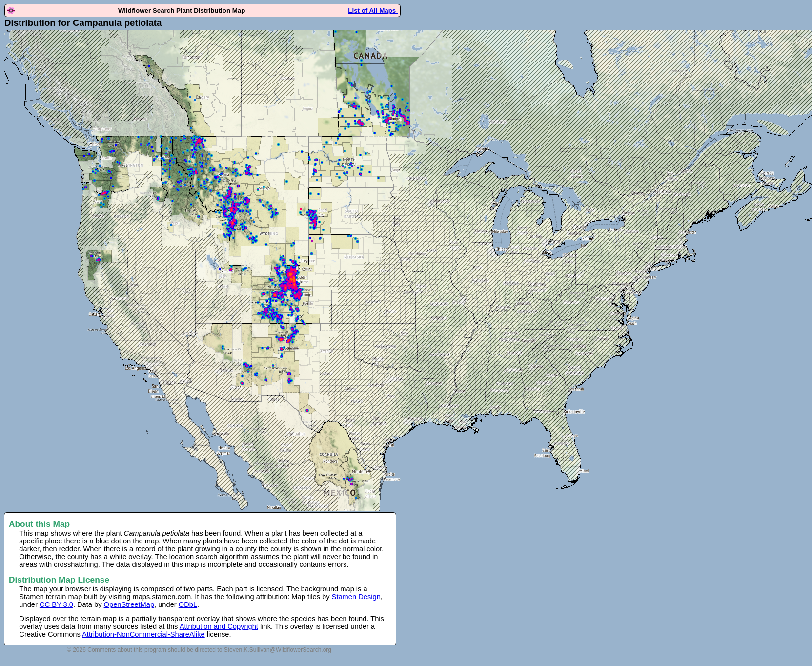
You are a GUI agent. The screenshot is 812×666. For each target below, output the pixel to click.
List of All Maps (373, 10)
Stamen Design (356, 597)
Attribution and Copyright (219, 626)
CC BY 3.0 (56, 604)
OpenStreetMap (129, 604)
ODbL (188, 604)
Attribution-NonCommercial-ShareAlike (143, 634)
